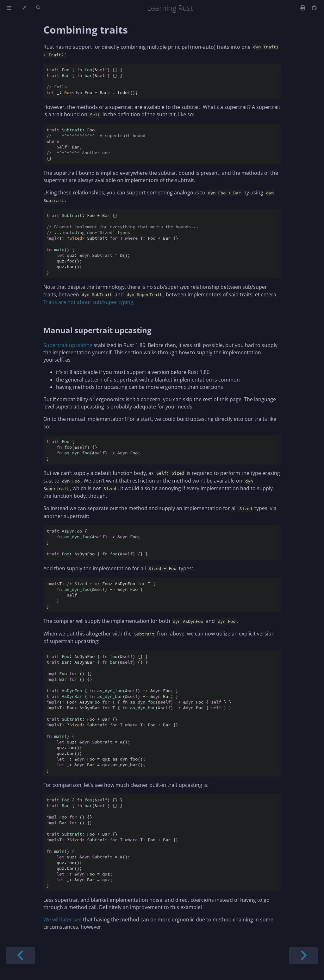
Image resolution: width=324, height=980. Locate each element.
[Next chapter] (303, 955)
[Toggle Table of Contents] (9, 8)
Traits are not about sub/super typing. (89, 302)
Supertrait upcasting (68, 345)
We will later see (62, 920)
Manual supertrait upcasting (97, 330)
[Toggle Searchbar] (38, 8)
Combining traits (86, 30)
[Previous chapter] (21, 955)
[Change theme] (24, 8)
